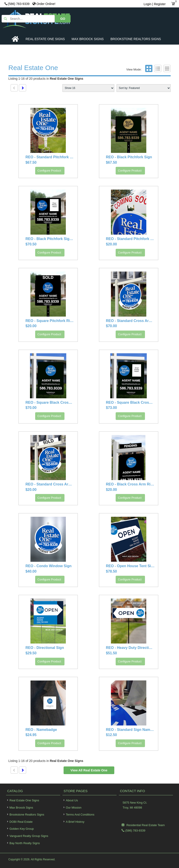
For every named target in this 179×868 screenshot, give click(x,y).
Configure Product (49, 171)
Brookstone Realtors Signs (136, 39)
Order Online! (44, 4)
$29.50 (31, 653)
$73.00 (111, 408)
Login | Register (155, 4)
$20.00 (111, 244)
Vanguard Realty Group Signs (27, 836)
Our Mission (74, 808)
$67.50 (31, 163)
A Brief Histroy (75, 822)
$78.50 (111, 572)
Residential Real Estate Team (146, 825)
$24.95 (31, 735)
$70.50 (31, 244)
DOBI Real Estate (19, 822)
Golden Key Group (20, 829)
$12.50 (111, 735)
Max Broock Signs (88, 39)
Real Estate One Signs (45, 39)
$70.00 (111, 326)
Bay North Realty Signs (23, 843)
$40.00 (31, 572)
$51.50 (111, 653)
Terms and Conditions (80, 815)
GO (163, 18)
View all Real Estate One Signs (89, 772)
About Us (72, 801)
